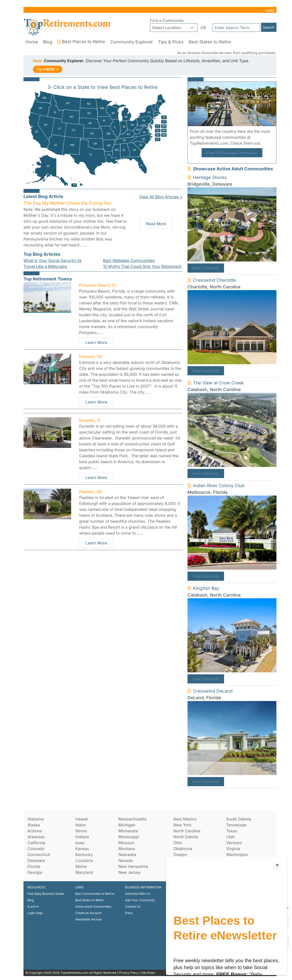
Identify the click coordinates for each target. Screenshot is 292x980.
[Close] (277, 865)
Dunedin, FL (90, 420)
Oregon (180, 855)
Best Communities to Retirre (95, 894)
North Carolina (187, 831)
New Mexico (185, 819)
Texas (231, 831)
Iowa (80, 843)
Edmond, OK (91, 357)
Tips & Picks (171, 42)
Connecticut (39, 855)
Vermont (234, 843)
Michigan (127, 825)
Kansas (82, 849)
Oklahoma (183, 849)
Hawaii (82, 819)
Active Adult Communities (93, 907)
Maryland (84, 872)
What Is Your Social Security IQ (52, 260)
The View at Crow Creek (218, 383)
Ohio (178, 843)
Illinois (81, 831)
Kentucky (84, 855)
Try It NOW (48, 69)
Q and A (33, 907)
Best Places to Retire (81, 42)
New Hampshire (133, 866)
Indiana (82, 837)
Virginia (233, 849)
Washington (237, 855)
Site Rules (148, 973)
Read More (156, 224)
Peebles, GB (90, 492)
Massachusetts (132, 819)
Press (129, 913)
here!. (267, 143)
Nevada (125, 860)
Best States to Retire (210, 42)
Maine (81, 866)
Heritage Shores (210, 177)
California (36, 843)
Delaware (36, 860)
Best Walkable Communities (129, 260)
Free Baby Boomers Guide (46, 894)
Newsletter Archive (89, 919)
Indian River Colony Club (219, 486)
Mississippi (129, 837)
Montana (126, 849)
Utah (230, 837)
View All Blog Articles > (161, 197)
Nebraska (127, 855)
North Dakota (186, 837)
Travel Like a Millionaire (45, 266)
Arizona (35, 831)
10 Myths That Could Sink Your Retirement (142, 266)
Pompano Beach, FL (98, 285)
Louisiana (84, 860)
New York (182, 825)
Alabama (36, 819)
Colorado (36, 849)
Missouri (126, 843)
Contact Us (133, 907)
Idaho (81, 825)
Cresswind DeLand (213, 691)
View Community (206, 268)
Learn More (96, 342)
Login (270, 10)
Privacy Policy (129, 973)
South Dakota (239, 819)
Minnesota (128, 831)
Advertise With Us (138, 894)
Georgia (35, 872)
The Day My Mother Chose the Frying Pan (67, 203)
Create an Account (88, 913)
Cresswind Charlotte (214, 280)
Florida (34, 866)
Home (32, 42)
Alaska (34, 825)
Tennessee (236, 825)
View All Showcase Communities (232, 153)
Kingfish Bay (206, 588)
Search (269, 27)
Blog (48, 42)
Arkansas (36, 837)
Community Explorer (132, 42)
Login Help (35, 913)
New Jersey (129, 872)
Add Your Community (140, 900)
